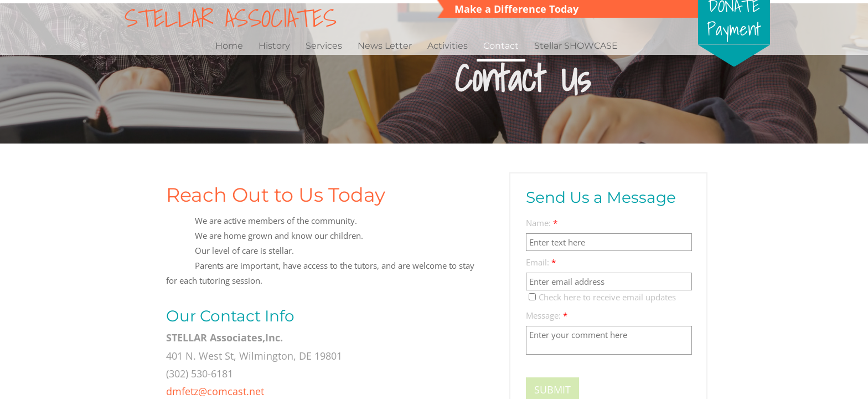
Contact (501, 46)
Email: (541, 262)
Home (229, 46)
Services (324, 46)
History (274, 46)
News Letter (385, 46)
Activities (448, 46)
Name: (542, 223)
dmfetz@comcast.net (215, 391)
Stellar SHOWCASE (576, 46)
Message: (547, 316)
